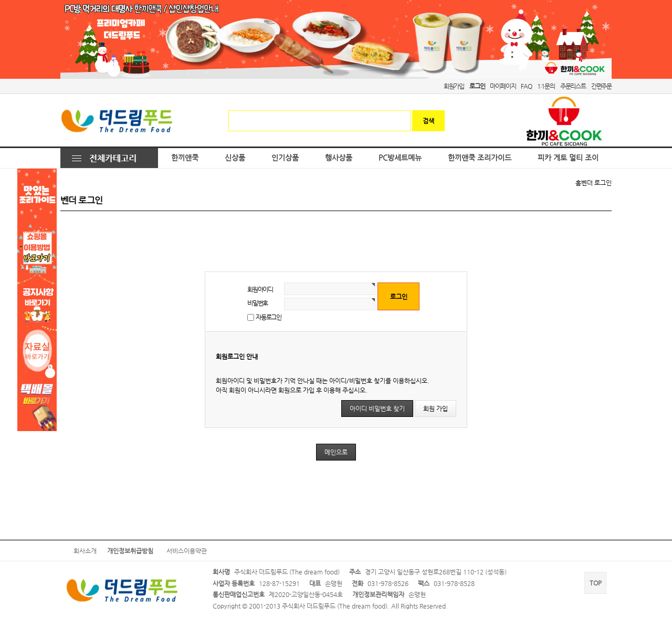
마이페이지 (503, 86)
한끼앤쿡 (185, 158)
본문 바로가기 (0, 0)
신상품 (235, 158)
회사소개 (85, 551)
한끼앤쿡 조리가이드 (480, 158)
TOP (596, 583)
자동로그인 (269, 317)
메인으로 (336, 452)
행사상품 (339, 158)
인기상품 (285, 158)
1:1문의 (546, 86)
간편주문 (601, 86)
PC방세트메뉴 (400, 158)
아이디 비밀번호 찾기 (377, 409)
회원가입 (454, 86)
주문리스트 (573, 86)
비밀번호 (258, 303)
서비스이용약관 (187, 551)
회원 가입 (435, 409)
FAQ (526, 86)
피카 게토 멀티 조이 (568, 158)
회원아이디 (260, 289)
